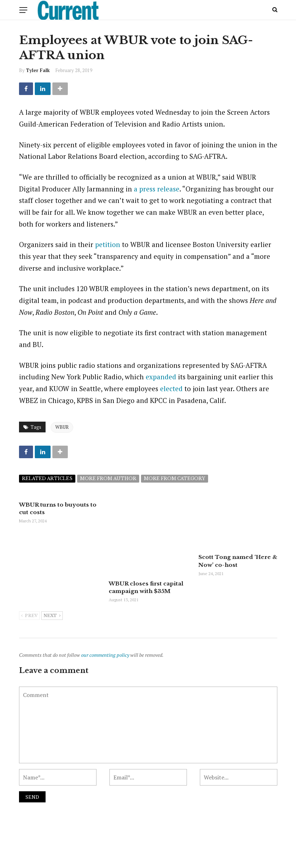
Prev (29, 589)
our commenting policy (105, 628)
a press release (157, 189)
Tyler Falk (38, 70)
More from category (175, 478)
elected (171, 388)
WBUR (62, 427)
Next (52, 589)
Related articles (47, 478)
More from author (108, 478)
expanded (161, 377)
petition (108, 244)
